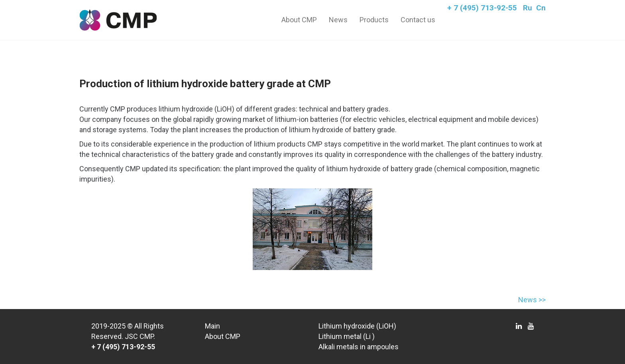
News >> (532, 300)
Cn (541, 8)
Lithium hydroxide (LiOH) (357, 326)
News (338, 20)
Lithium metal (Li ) (347, 336)
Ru (528, 8)
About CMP (299, 20)
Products (374, 20)
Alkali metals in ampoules (359, 347)
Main (212, 326)
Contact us (418, 20)
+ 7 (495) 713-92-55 (482, 8)
